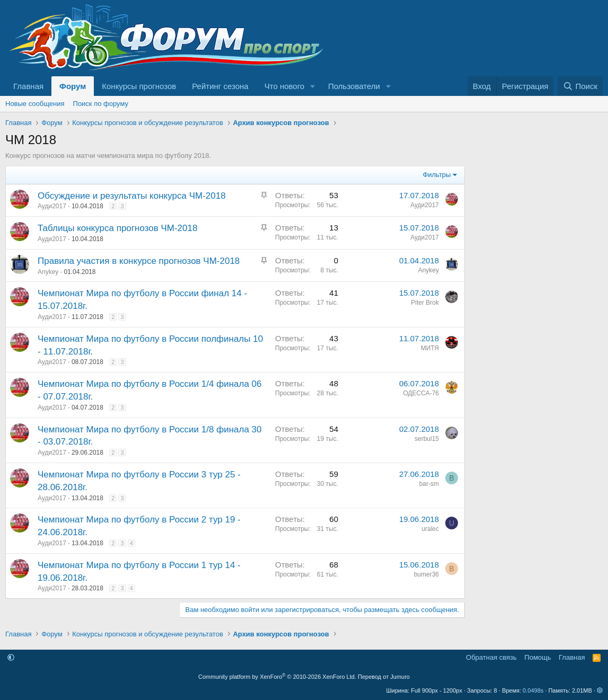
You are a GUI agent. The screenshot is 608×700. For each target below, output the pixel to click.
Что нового (284, 86)
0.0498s (533, 690)
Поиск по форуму (101, 104)
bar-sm (429, 484)
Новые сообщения (35, 104)
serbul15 (427, 439)
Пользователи (354, 86)
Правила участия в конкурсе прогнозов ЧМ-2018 (139, 261)
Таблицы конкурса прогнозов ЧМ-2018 (117, 228)
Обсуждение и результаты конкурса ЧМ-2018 (132, 196)
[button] (313, 86)
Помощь (537, 657)
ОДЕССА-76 (421, 393)
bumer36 (426, 574)
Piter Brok (425, 303)
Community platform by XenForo (277, 677)
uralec (430, 529)
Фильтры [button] (437, 175)
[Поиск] (580, 86)
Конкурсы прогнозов (139, 86)
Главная (28, 86)
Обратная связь (491, 657)
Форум (73, 86)
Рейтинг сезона (220, 86)
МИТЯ (430, 348)
